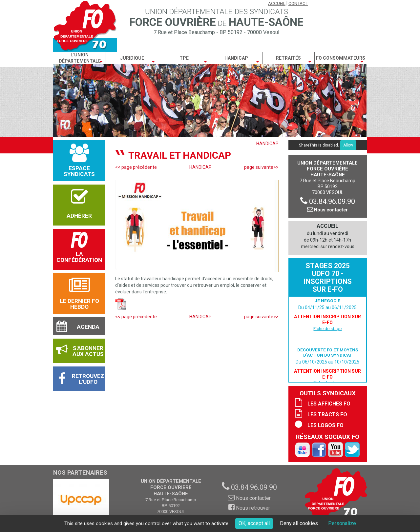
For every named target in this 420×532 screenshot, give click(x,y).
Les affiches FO (329, 404)
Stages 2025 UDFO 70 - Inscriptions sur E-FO (328, 277)
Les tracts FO (327, 414)
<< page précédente (136, 167)
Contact (298, 3)
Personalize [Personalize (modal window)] (342, 523)
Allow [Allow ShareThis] (348, 145)
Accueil (277, 3)
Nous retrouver (249, 508)
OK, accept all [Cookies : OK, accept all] (254, 523)
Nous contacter (327, 210)
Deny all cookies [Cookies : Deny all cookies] (299, 523)
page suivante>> (261, 167)
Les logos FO (325, 425)
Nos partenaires (80, 473)
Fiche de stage (327, 329)
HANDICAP (267, 144)
